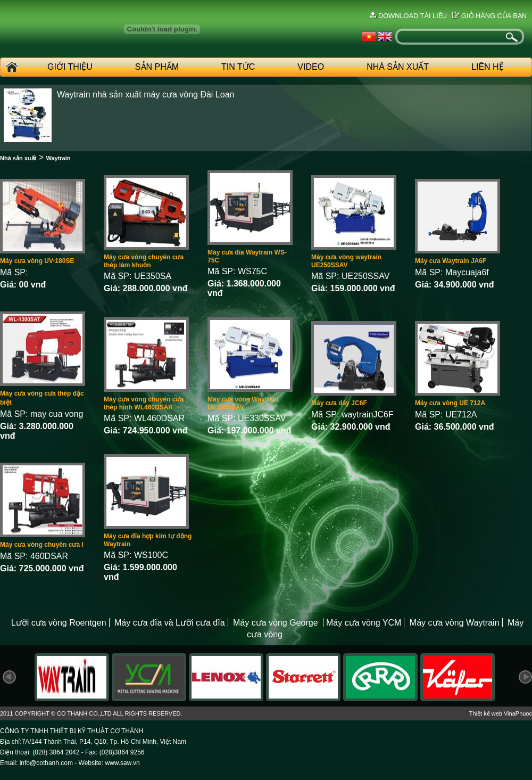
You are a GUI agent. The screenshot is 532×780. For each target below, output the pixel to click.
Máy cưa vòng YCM (364, 623)
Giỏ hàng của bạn (494, 16)
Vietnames (369, 37)
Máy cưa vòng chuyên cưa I (42, 545)
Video (311, 67)
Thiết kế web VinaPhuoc (501, 713)
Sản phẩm (157, 67)
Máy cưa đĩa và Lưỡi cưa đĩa (170, 623)
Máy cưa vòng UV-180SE (37, 261)
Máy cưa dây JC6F (339, 403)
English (385, 37)
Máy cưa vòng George (277, 623)
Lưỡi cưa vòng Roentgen (59, 623)
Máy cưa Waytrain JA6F (451, 261)
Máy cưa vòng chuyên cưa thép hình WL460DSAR (144, 403)
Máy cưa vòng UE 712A (450, 403)
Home (10, 67)
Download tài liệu (413, 16)
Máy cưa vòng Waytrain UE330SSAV (243, 403)
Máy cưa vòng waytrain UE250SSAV (346, 261)
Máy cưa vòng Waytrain (455, 623)
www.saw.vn (122, 763)
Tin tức (238, 67)
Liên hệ (488, 67)
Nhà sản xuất (18, 158)
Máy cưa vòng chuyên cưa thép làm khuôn (144, 261)
